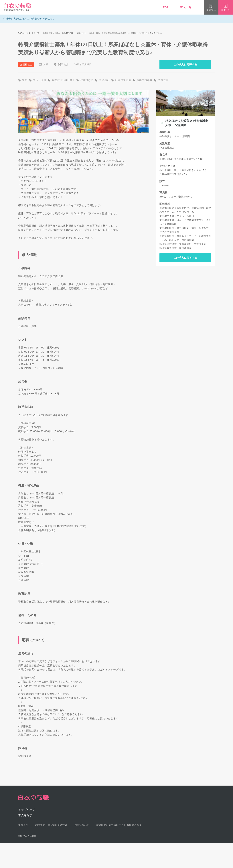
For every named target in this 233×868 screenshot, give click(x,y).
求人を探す (25, 815)
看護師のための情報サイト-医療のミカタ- (119, 825)
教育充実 (163, 80)
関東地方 (64, 64)
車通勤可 (104, 80)
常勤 (46, 64)
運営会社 (23, 825)
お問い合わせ (82, 825)
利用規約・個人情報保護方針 (51, 825)
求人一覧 (185, 7)
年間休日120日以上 (63, 80)
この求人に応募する (185, 64)
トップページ (27, 810)
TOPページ (23, 33)
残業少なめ (87, 80)
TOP (166, 7)
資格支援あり (144, 80)
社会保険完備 (123, 80)
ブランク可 (40, 80)
